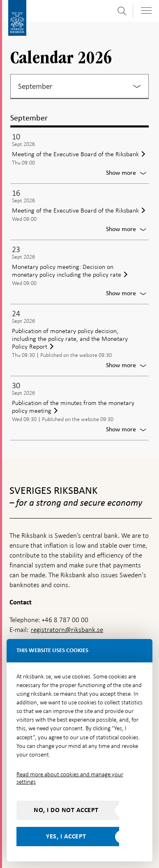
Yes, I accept (66, 836)
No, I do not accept (66, 810)
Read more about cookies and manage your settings (70, 778)
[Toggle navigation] (146, 10)
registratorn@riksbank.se (67, 630)
